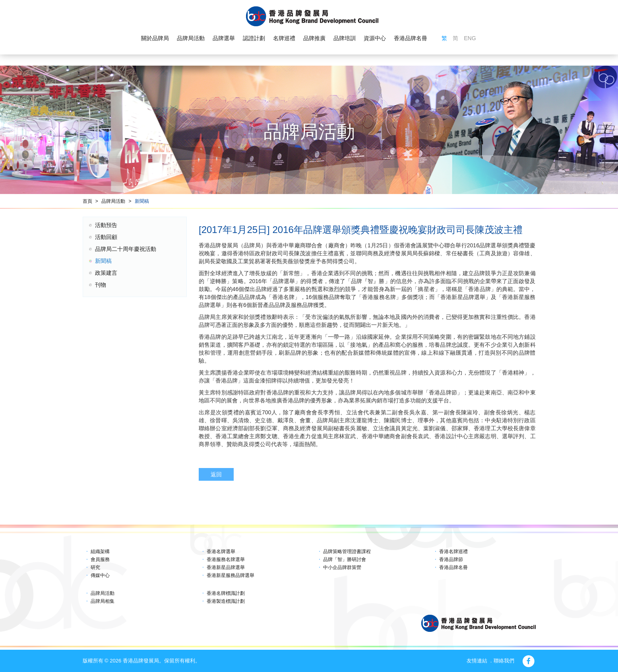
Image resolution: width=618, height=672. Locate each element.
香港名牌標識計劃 (226, 593)
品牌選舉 (224, 38)
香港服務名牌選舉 (226, 559)
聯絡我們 (504, 661)
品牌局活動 (191, 38)
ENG (470, 38)
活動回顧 (106, 237)
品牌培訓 (345, 38)
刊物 (101, 285)
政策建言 (106, 273)
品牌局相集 (103, 601)
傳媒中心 (100, 575)
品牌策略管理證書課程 (347, 552)
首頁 (87, 201)
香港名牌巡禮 (453, 552)
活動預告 (106, 225)
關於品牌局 (155, 38)
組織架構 (100, 552)
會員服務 (100, 559)
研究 (95, 567)
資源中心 (375, 38)
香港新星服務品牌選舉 (231, 575)
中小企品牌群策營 (342, 567)
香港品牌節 (451, 559)
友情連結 (477, 661)
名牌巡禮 (284, 38)
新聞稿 (142, 201)
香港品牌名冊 (411, 38)
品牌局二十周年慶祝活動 (126, 249)
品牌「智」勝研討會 (345, 559)
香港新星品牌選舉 (226, 567)
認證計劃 (254, 38)
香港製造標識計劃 (226, 601)
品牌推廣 (314, 38)
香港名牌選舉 (221, 552)
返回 (216, 474)
